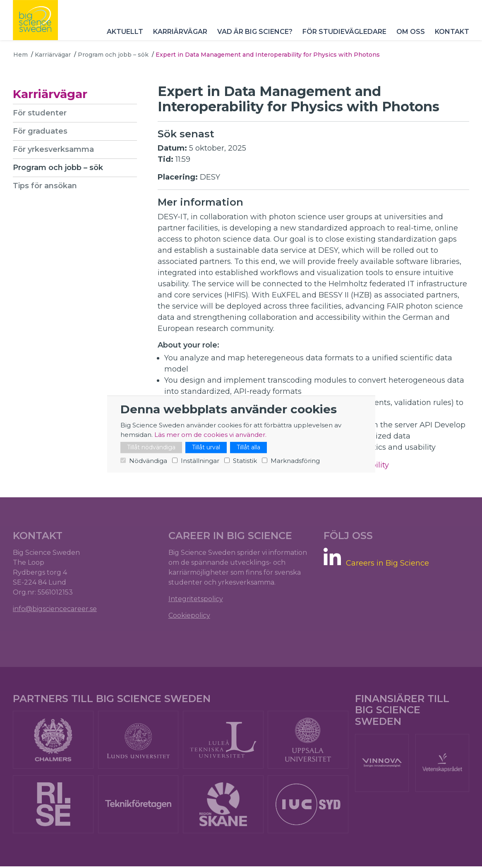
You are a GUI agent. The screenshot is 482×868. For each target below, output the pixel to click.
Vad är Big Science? (254, 37)
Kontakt (452, 37)
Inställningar (200, 461)
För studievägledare (344, 37)
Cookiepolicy (189, 616)
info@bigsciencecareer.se (55, 610)
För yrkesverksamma (54, 149)
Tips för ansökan (45, 186)
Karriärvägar (180, 37)
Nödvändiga (148, 461)
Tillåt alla (248, 447)
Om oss (410, 37)
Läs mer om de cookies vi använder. (210, 435)
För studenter (40, 113)
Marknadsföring (295, 461)
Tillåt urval (206, 447)
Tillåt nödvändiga (151, 447)
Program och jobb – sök (113, 55)
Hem (20, 55)
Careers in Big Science (387, 564)
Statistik (245, 461)
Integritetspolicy (196, 600)
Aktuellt (125, 37)
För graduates (41, 131)
